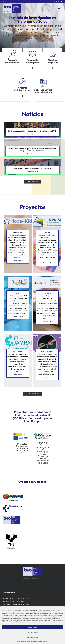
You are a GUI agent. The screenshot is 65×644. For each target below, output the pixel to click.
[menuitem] (54, 1)
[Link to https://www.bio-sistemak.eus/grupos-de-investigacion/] (33, 68)
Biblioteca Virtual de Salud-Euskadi (43, 91)
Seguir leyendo (45, 377)
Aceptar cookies (33, 627)
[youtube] (6, 1)
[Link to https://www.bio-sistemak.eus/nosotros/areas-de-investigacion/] (12, 68)
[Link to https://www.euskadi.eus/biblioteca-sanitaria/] (43, 95)
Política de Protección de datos (34, 642)
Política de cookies (21, 642)
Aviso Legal (46, 642)
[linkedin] (3, 1)
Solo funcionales (32, 632)
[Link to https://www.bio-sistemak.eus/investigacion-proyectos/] (53, 68)
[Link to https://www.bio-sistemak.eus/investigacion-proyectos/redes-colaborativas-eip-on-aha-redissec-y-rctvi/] (22, 96)
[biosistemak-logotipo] (12, 5)
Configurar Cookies (32, 637)
